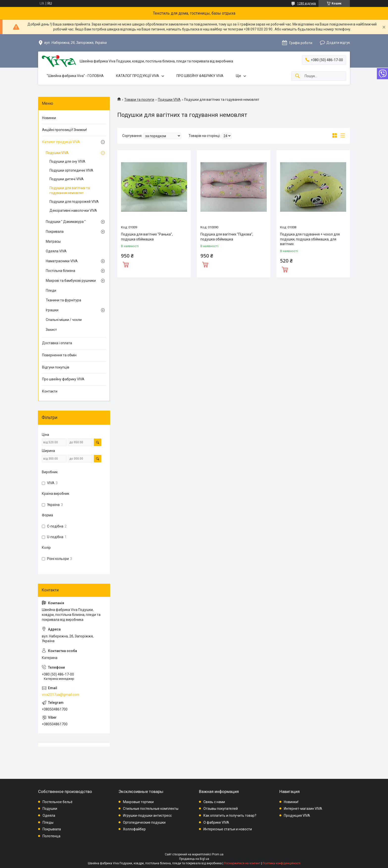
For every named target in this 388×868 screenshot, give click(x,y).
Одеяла (49, 815)
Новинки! (291, 802)
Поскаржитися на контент (242, 863)
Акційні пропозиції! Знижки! (64, 130)
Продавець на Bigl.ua (194, 859)
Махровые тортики (138, 802)
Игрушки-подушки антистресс (147, 815)
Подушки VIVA (169, 100)
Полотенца (51, 836)
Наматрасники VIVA (62, 261)
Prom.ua (218, 854)
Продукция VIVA (297, 815)
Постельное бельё (58, 802)
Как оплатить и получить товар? (230, 815)
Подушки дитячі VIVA (67, 179)
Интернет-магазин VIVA (303, 809)
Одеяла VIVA (56, 251)
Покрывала (52, 829)
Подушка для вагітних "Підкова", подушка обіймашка (227, 237)
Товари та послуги (139, 100)
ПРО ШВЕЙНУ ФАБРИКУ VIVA (200, 76)
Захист (51, 330)
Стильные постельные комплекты (151, 809)
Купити (126, 264)
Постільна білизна (61, 271)
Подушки (50, 809)
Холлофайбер (134, 829)
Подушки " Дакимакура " (66, 222)
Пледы (48, 822)
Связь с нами (214, 802)
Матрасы (53, 241)
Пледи (51, 290)
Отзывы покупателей (221, 809)
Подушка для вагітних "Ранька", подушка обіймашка (147, 237)
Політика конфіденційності (281, 863)
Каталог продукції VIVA (61, 142)
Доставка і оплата (57, 343)
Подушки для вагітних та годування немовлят (70, 190)
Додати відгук (338, 43)
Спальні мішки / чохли (64, 320)
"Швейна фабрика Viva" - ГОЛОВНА (75, 76)
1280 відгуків (307, 3)
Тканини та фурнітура (63, 300)
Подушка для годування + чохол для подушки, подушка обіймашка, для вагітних (310, 239)
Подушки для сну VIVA (67, 161)
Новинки (49, 118)
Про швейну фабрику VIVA (63, 379)
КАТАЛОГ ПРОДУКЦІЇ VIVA (138, 76)
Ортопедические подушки (144, 822)
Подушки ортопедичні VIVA (71, 170)
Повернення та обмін (59, 355)
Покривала (55, 232)
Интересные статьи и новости (228, 829)
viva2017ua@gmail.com (61, 695)
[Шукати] (297, 76)
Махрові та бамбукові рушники (71, 281)
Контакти (50, 391)
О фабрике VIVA (216, 822)
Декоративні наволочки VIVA (73, 210)
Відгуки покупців (56, 367)
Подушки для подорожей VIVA (74, 202)
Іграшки (52, 310)
